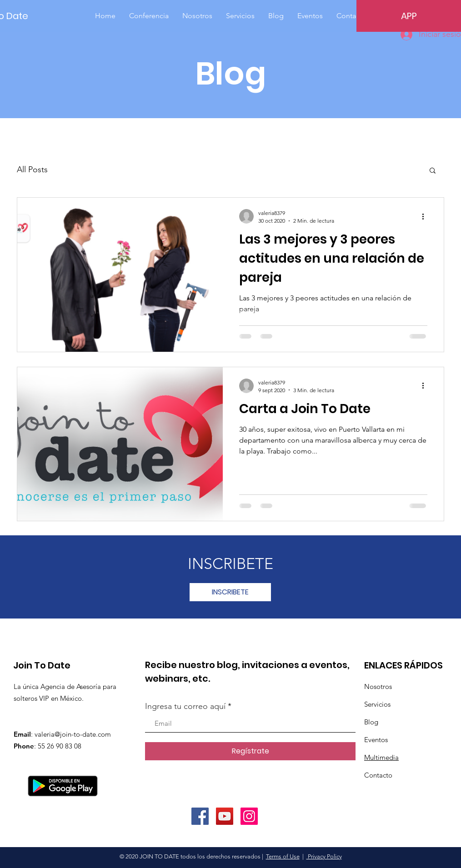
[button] (433, 171)
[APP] (409, 16)
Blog (371, 722)
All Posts (32, 170)
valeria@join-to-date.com (73, 734)
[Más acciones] (426, 216)
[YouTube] (225, 816)
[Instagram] (249, 816)
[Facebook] (200, 816)
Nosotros (378, 686)
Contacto (378, 775)
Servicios (377, 704)
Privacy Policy (324, 856)
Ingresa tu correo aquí (185, 706)
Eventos (376, 740)
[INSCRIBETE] (230, 592)
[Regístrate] (250, 751)
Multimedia (381, 757)
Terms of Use (283, 856)
